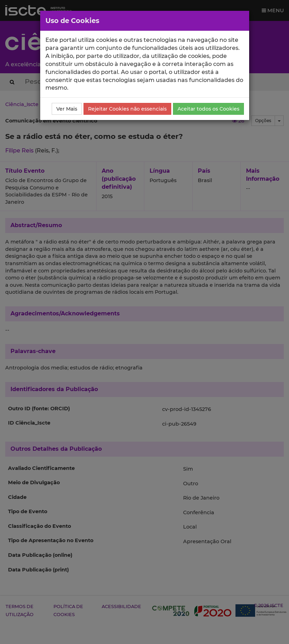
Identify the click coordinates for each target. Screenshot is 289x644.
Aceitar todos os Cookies (208, 109)
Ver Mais (67, 109)
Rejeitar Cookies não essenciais (127, 109)
